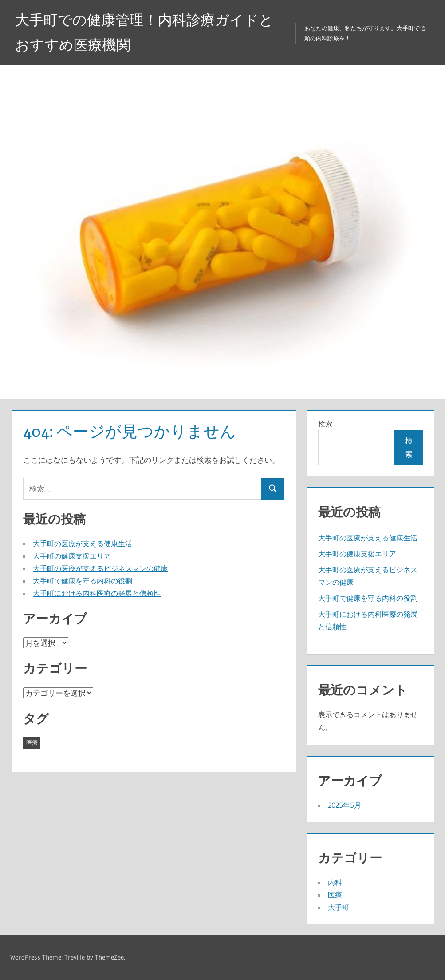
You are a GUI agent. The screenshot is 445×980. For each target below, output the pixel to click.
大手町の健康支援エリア (72, 556)
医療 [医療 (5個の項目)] (32, 742)
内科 (335, 882)
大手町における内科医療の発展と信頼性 (97, 593)
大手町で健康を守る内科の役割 (83, 581)
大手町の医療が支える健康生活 (83, 544)
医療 (335, 895)
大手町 (339, 907)
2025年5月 (345, 805)
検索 (325, 424)
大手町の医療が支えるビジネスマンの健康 (100, 568)
